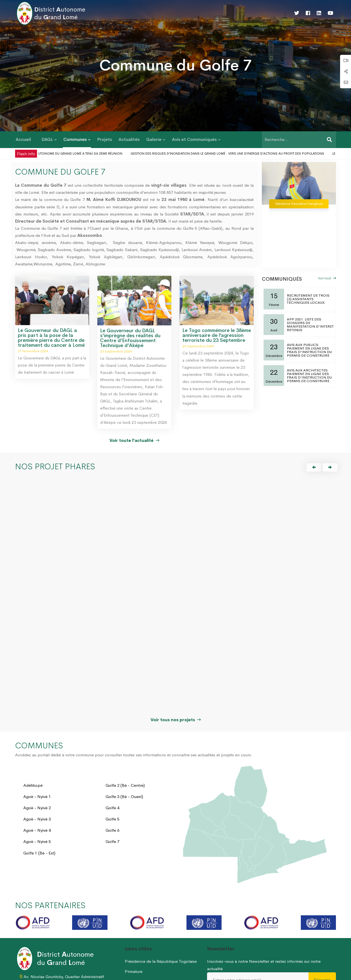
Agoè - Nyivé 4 (37, 766)
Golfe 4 (112, 744)
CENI (130, 937)
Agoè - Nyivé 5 (37, 778)
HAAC (131, 927)
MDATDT (133, 947)
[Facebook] (308, 13)
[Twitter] (297, 13)
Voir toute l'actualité (134, 440)
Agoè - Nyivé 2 (37, 744)
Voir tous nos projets (176, 656)
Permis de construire (143, 957)
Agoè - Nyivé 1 (37, 732)
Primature (134, 907)
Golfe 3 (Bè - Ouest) (124, 732)
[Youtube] (330, 13)
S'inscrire (322, 916)
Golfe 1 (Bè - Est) (39, 789)
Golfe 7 (112, 778)
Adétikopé (33, 721)
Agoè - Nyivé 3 (37, 755)
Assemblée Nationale (145, 917)
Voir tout (327, 278)
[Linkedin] (319, 13)
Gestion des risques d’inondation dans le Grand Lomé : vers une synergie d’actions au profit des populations (236, 154)
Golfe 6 (112, 766)
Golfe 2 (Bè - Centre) (125, 721)
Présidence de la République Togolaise (161, 897)
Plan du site (299, 974)
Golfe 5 (112, 755)
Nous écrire (325, 974)
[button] (314, 467)
